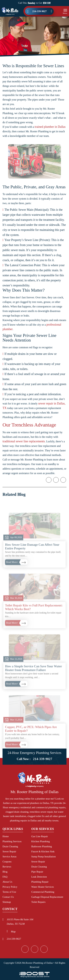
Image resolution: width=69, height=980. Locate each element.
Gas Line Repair (40, 836)
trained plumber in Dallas (50, 129)
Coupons (7, 862)
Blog (5, 872)
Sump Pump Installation (44, 857)
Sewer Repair (9, 851)
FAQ (5, 877)
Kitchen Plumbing (41, 841)
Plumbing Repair (40, 882)
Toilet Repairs (38, 902)
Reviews (7, 867)
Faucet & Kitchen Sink (43, 851)
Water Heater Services (43, 887)
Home (6, 836)
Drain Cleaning (10, 846)
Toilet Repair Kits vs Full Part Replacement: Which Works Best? (34, 618)
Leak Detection (39, 877)
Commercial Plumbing (43, 892)
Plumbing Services (12, 841)
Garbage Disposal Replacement (47, 897)
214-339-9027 (39, 11)
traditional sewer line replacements (24, 444)
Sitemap (7, 902)
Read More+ (12, 573)
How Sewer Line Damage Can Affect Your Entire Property (32, 557)
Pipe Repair (37, 872)
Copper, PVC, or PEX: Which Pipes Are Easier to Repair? (31, 739)
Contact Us (8, 897)
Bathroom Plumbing (42, 846)
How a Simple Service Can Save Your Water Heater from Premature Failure (33, 679)
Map (13, 932)
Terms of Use (9, 892)
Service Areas (10, 857)
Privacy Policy (10, 887)
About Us (7, 882)
